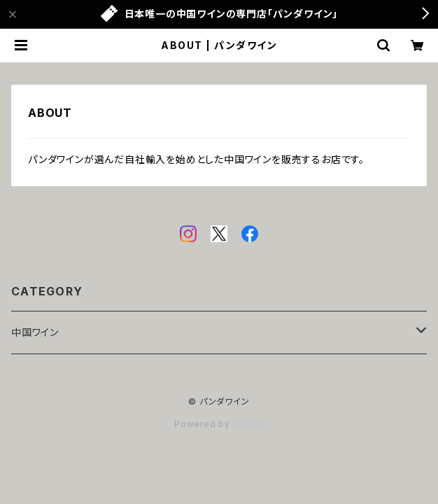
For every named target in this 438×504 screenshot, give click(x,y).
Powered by (219, 424)
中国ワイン (35, 332)
